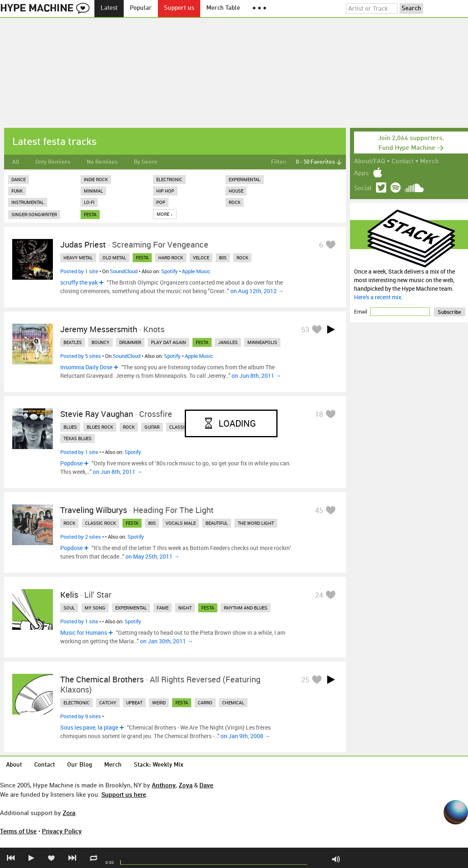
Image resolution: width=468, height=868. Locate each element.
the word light (256, 523)
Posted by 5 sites (81, 356)
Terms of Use (18, 831)
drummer (130, 342)
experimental (131, 608)
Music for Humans (84, 632)
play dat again (168, 342)
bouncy (101, 342)
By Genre (146, 162)
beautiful (217, 523)
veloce (201, 258)
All (16, 162)
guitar (152, 427)
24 (319, 595)
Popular (141, 8)
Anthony (164, 785)
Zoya (186, 785)
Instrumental (28, 202)
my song (95, 608)
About (14, 765)
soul (69, 608)
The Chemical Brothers (102, 679)
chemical (233, 703)
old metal (114, 258)
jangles (228, 342)
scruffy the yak (79, 282)
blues (70, 427)
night (185, 608)
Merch (429, 162)
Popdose (71, 463)
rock (242, 258)
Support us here (124, 794)
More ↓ (165, 214)
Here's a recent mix (378, 297)
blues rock (100, 427)
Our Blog (80, 765)
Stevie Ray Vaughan (97, 414)
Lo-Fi (89, 202)
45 (319, 510)
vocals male (181, 523)
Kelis (69, 595)
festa (90, 214)
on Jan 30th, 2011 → (166, 641)
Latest (109, 8)
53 (305, 329)
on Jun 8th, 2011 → (256, 376)
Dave (206, 785)
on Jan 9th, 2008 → (245, 736)
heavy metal (78, 258)
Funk (17, 191)
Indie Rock (96, 179)
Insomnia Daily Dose (86, 367)
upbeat (134, 703)
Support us (179, 8)
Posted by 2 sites (81, 537)
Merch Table (223, 8)
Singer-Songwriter (34, 214)
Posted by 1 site (79, 271)
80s (223, 258)
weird (159, 703)
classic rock (101, 523)
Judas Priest (83, 244)
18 (319, 414)
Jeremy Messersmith (99, 329)
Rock (235, 202)
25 (305, 679)
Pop (161, 202)
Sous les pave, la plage (89, 727)
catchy (108, 703)
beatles (73, 342)
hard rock (171, 258)
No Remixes (102, 162)
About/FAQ (370, 162)
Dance (19, 179)
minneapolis (262, 342)
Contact (402, 162)
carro (205, 703)
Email (361, 311)
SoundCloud (124, 271)
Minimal (93, 191)
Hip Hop (165, 191)
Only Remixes (53, 162)
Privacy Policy (62, 831)
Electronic (169, 179)
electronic (77, 703)
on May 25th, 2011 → (152, 556)
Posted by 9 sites (81, 716)
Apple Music (196, 271)
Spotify (169, 271)
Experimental (245, 179)
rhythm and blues (246, 608)
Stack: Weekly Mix (159, 765)
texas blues (78, 438)
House (236, 191)
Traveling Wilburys (94, 510)
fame (163, 608)
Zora (69, 813)
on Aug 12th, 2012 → (257, 291)
